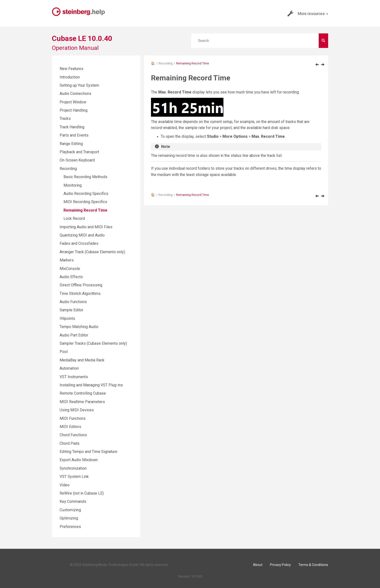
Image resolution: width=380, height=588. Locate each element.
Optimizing (69, 518)
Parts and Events (74, 135)
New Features (71, 69)
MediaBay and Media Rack (82, 360)
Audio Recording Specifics (86, 194)
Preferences (70, 527)
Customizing (70, 510)
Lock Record (74, 218)
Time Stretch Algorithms (80, 294)
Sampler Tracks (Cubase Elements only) (93, 343)
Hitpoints (67, 318)
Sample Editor (71, 310)
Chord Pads (70, 443)
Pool (64, 352)
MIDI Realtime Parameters (82, 402)
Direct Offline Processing (81, 285)
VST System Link (74, 477)
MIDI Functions (73, 418)
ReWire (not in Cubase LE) (82, 493)
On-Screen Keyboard (77, 160)
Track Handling (72, 127)
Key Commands (73, 501)
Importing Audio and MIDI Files (86, 227)
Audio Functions (73, 302)
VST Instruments (74, 377)
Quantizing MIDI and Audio (82, 235)
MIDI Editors (70, 427)
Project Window (73, 102)
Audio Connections (75, 94)
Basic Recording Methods (85, 177)
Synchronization (73, 468)
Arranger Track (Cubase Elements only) (92, 252)
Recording (166, 63)
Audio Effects (71, 277)
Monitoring (73, 185)
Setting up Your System (79, 85)
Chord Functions (73, 435)
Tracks (65, 118)
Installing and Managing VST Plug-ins (91, 385)
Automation (69, 368)
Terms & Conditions (313, 565)
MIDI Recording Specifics (85, 202)
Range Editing (71, 144)
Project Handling (74, 110)
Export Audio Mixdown (79, 460)
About (258, 565)
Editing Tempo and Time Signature (88, 452)
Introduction (70, 77)
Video (65, 485)
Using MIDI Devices (77, 410)
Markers (67, 260)
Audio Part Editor (74, 335)
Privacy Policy (280, 565)
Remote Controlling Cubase (83, 393)
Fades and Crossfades (79, 243)
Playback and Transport (79, 152)
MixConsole (70, 269)
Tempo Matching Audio (79, 327)
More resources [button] (308, 14)
